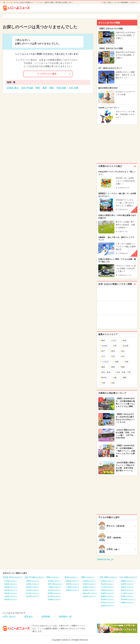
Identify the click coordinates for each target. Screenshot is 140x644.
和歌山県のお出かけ (90, 593)
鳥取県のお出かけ (107, 590)
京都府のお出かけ (89, 584)
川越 (114, 378)
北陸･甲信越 (27, 88)
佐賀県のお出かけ (127, 584)
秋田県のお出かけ (11, 593)
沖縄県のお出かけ (127, 603)
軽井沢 (103, 378)
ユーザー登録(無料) (121, 2)
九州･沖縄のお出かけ (128, 577)
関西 (52, 88)
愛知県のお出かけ (73, 581)
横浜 (102, 341)
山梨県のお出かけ (33, 584)
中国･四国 (61, 88)
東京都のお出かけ (54, 581)
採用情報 (46, 617)
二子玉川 (104, 362)
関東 (38, 88)
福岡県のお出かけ (127, 581)
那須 (112, 351)
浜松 (112, 383)
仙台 (122, 351)
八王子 (113, 341)
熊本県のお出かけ (127, 590)
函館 (124, 378)
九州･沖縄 (73, 88)
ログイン (134, 2)
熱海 (122, 367)
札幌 (116, 362)
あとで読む (108, 2)
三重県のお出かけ (73, 587)
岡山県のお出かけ (107, 584)
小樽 (102, 383)
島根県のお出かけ (107, 593)
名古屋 (125, 346)
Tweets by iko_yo (105, 559)
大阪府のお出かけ (89, 581)
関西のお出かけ (88, 577)
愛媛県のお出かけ (107, 596)
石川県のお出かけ (33, 590)
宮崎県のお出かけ (127, 596)
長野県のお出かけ (33, 581)
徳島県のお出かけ (107, 606)
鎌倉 (102, 367)
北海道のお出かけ (11, 581)
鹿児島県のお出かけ (128, 599)
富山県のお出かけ (33, 593)
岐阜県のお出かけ (73, 584)
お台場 (103, 346)
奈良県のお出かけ (89, 590)
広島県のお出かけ (107, 581)
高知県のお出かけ (107, 599)
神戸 (102, 351)
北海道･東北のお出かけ (13, 577)
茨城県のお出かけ (54, 599)
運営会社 (29, 617)
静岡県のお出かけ (73, 590)
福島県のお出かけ (11, 599)
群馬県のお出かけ (54, 593)
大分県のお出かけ (127, 593)
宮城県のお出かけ (11, 584)
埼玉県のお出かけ (54, 590)
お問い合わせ (9, 617)
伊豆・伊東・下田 (123, 372)
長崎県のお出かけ (127, 587)
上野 (114, 346)
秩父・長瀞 (105, 372)
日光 (112, 356)
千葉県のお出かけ (54, 587)
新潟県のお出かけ (33, 587)
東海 (45, 88)
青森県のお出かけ (11, 587)
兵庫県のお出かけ (89, 587)
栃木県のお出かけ (54, 596)
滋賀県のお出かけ (89, 596)
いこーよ (9, 2)
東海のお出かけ (71, 577)
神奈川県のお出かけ (55, 584)
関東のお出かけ (53, 577)
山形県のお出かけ (11, 596)
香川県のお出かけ (107, 603)
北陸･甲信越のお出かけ (34, 577)
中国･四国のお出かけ (108, 577)
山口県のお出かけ (107, 587)
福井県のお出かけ (33, 596)
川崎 (126, 362)
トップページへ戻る (47, 74)
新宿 (124, 341)
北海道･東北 (13, 88)
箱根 (112, 367)
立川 (102, 356)
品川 (122, 356)
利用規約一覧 (65, 617)
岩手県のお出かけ (11, 590)
